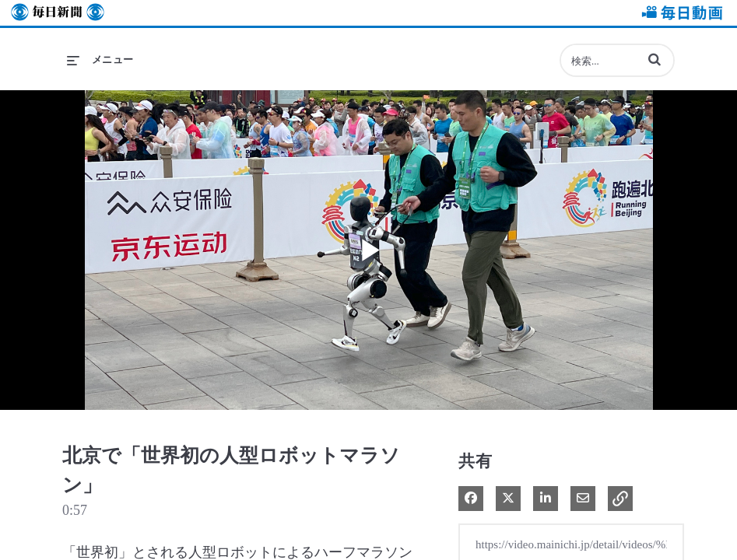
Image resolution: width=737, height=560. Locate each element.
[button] (655, 59)
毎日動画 (679, 13)
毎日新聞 (58, 13)
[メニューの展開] (100, 60)
